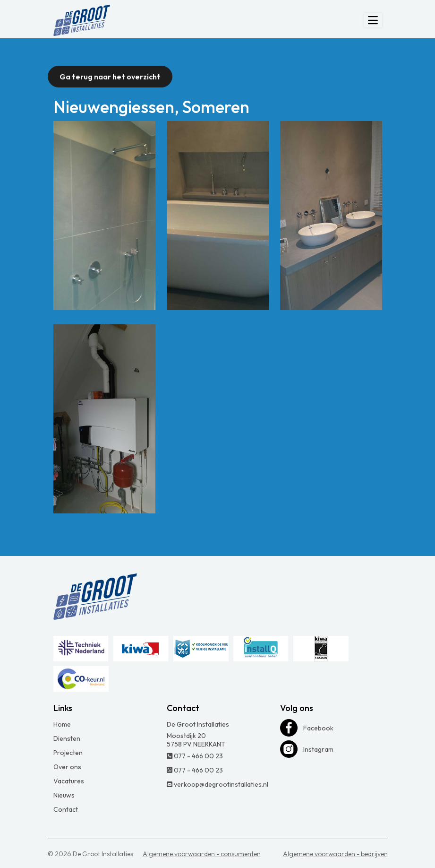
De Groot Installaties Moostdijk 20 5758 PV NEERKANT (198, 734)
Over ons (67, 767)
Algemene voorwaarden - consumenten (202, 854)
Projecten (68, 753)
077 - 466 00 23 (195, 756)
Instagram (307, 749)
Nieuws (64, 795)
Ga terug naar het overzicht (110, 77)
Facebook (307, 728)
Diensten (67, 738)
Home (62, 724)
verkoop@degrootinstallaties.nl (217, 784)
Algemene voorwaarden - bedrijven (335, 854)
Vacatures (69, 781)
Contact (66, 809)
